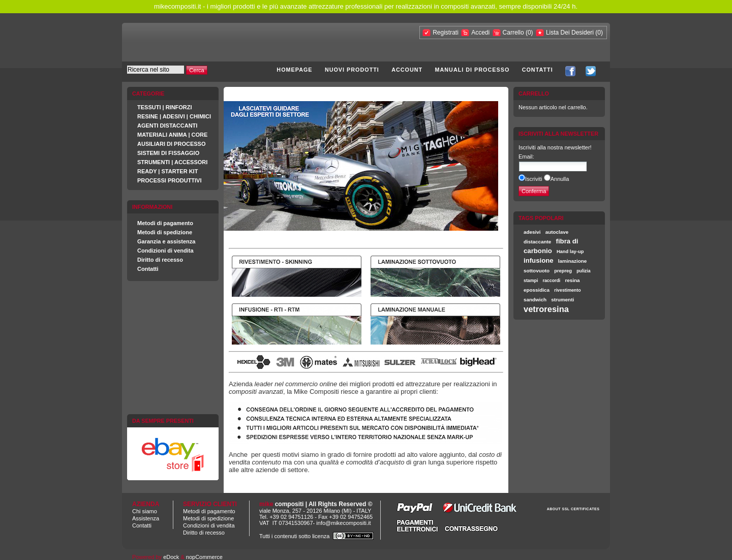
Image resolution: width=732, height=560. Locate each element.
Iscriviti (534, 179)
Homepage (294, 70)
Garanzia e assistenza (166, 241)
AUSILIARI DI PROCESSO (171, 144)
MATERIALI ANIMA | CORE (172, 135)
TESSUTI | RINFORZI (165, 107)
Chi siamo (145, 511)
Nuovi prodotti (352, 70)
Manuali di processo (472, 70)
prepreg (563, 271)
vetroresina (546, 309)
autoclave (557, 232)
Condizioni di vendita (165, 251)
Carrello (514, 33)
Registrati (446, 33)
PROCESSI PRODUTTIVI (170, 180)
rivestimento (567, 290)
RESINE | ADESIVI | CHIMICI (174, 116)
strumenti (562, 300)
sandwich (535, 300)
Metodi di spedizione (165, 232)
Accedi (480, 33)
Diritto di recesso (160, 260)
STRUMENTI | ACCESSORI (172, 162)
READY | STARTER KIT (167, 171)
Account (407, 70)
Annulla (560, 179)
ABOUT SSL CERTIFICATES (573, 509)
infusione (539, 260)
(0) (529, 33)
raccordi (552, 281)
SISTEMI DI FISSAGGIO (168, 153)
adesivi (532, 232)
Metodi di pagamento (165, 223)
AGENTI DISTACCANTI (167, 126)
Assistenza (146, 518)
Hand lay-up (570, 252)
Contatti (538, 70)
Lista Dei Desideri (570, 33)
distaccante (537, 242)
